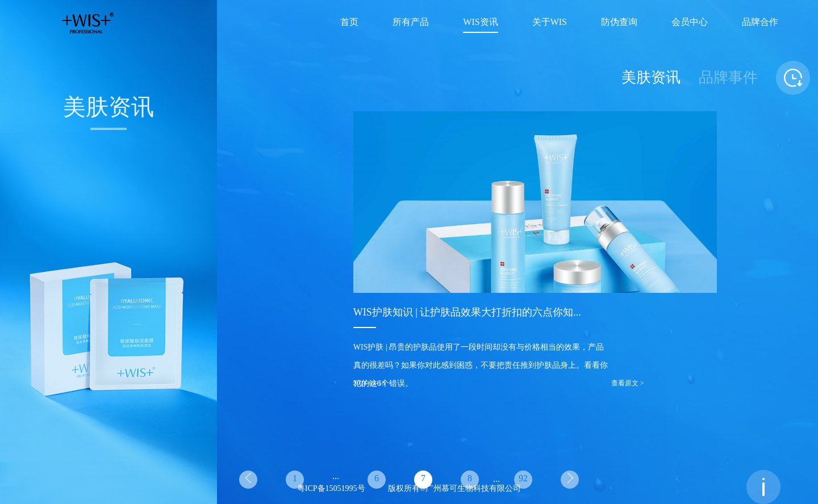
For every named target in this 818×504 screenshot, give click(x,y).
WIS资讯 (480, 22)
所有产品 (411, 22)
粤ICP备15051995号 (331, 489)
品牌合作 (760, 22)
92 (523, 479)
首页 (349, 22)
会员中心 (690, 22)
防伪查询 (619, 22)
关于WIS (550, 22)
